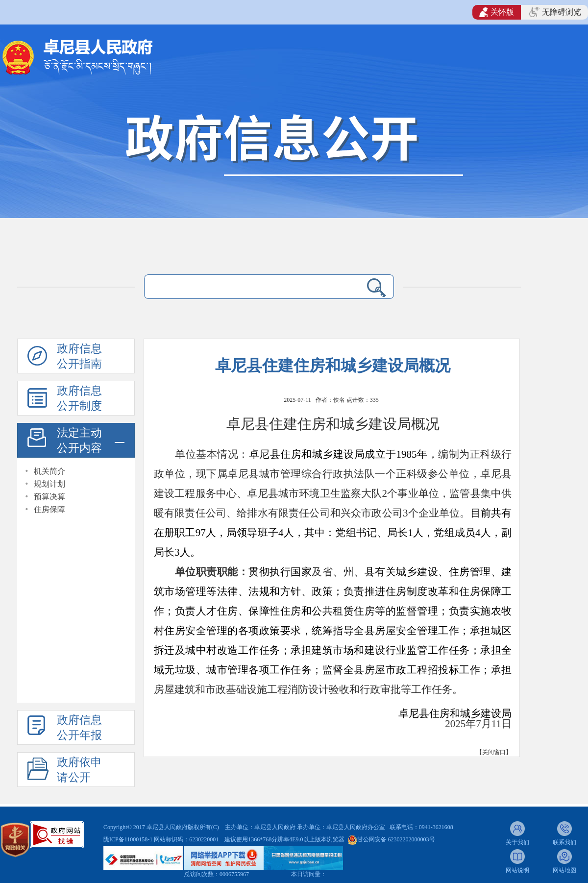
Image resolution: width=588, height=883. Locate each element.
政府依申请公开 (79, 770)
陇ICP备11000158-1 (129, 839)
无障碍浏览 (555, 12)
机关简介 (49, 471)
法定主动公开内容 (79, 441)
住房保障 (49, 509)
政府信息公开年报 (79, 728)
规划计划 (49, 484)
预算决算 (49, 497)
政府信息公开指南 (79, 356)
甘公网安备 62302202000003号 (396, 839)
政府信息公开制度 (79, 398)
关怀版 (497, 12)
